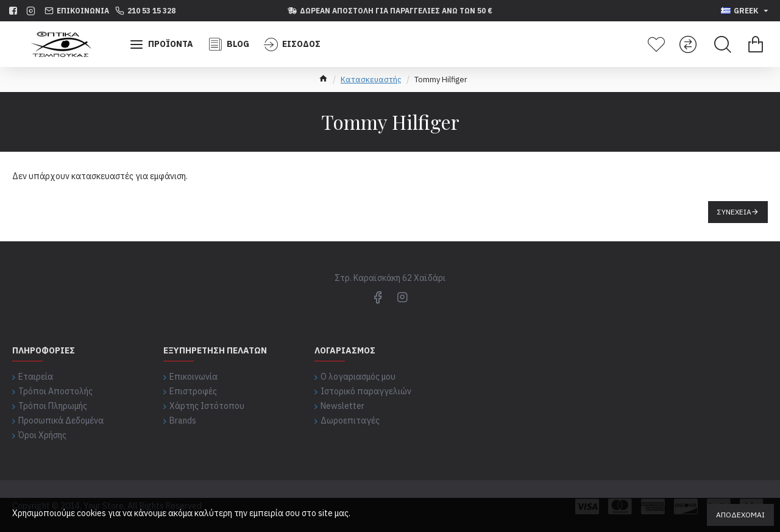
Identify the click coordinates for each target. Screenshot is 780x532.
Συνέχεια (734, 212)
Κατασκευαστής (371, 80)
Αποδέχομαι (740, 515)
